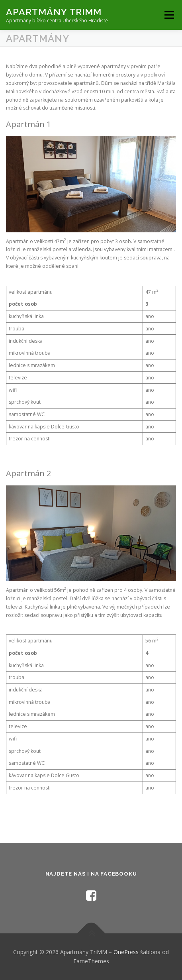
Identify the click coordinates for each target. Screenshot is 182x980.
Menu (169, 15)
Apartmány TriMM (54, 12)
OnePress (126, 952)
